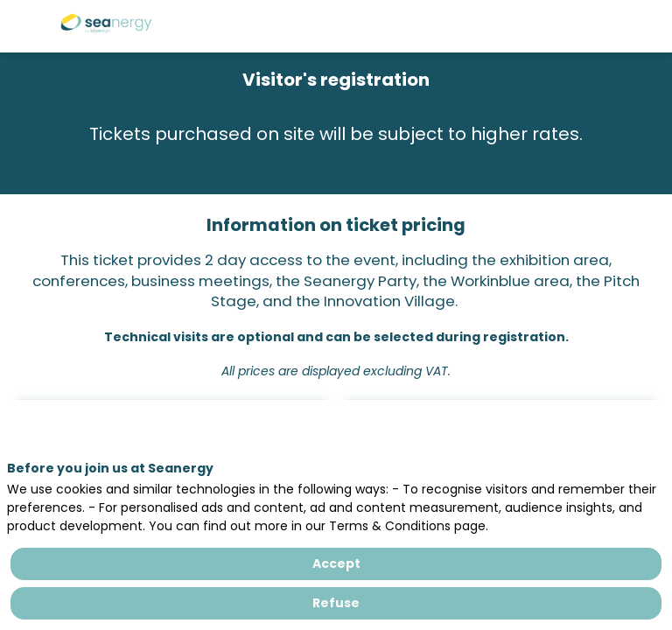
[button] (26, 26)
